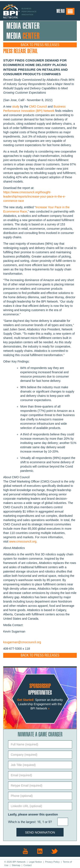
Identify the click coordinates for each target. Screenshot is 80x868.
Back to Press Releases (40, 45)
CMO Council (38, 106)
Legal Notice (35, 862)
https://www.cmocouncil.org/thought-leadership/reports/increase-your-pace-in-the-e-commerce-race (34, 196)
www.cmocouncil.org (23, 541)
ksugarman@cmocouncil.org (22, 642)
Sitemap (16, 865)
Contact (28, 865)
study (16, 106)
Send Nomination (40, 832)
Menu (66, 11)
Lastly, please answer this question (33, 814)
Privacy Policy (52, 862)
